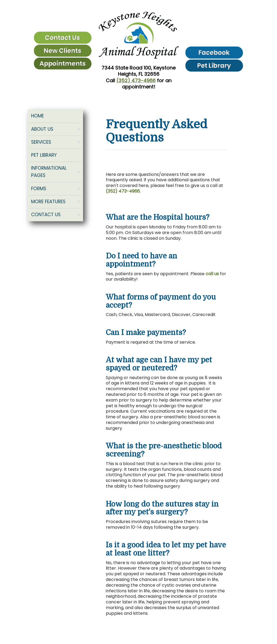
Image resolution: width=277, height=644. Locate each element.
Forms (39, 189)
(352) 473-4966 (136, 80)
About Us (42, 129)
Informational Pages (49, 172)
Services (41, 142)
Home (37, 116)
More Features (48, 202)
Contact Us (46, 215)
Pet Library (44, 155)
